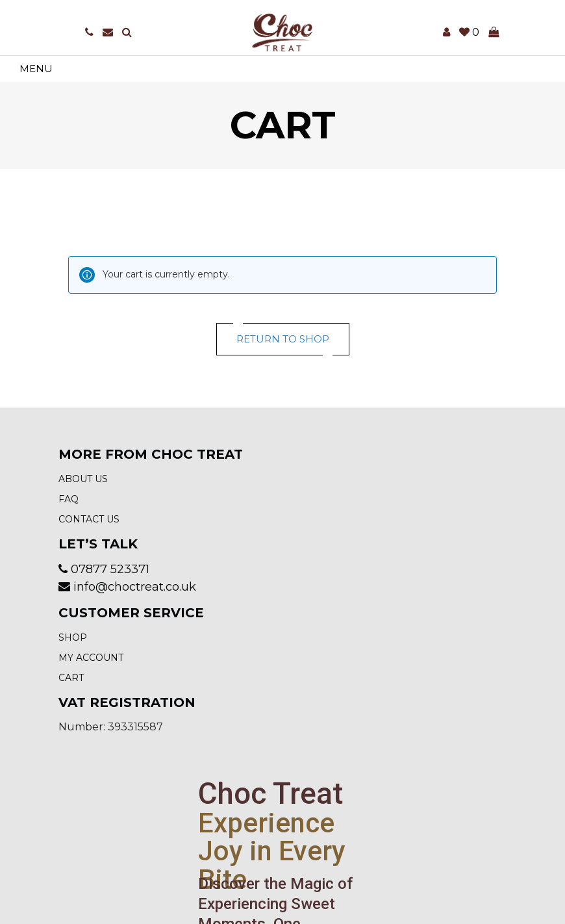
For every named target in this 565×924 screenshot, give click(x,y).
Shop (73, 637)
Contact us (89, 519)
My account (91, 658)
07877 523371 (110, 569)
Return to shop (283, 339)
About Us (83, 479)
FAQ (69, 499)
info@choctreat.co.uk (135, 587)
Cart (71, 678)
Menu (36, 69)
